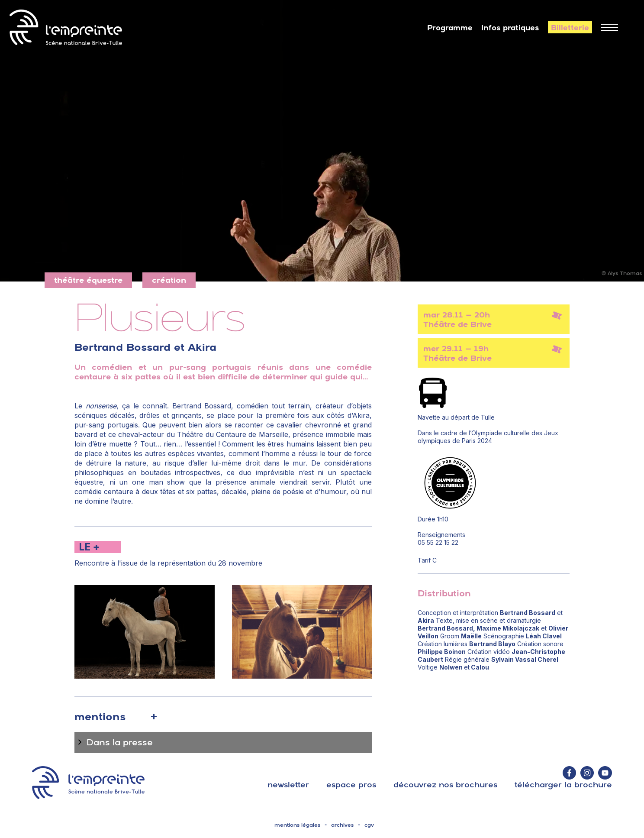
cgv (369, 825)
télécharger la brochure (563, 785)
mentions (100, 716)
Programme (450, 28)
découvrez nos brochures (445, 785)
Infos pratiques (510, 28)
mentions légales (297, 825)
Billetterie (570, 28)
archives (342, 825)
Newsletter (288, 785)
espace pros (351, 785)
